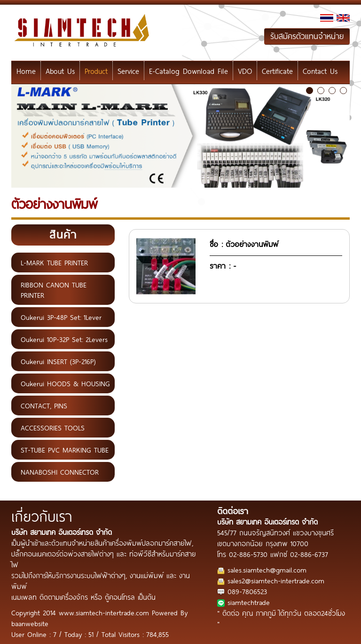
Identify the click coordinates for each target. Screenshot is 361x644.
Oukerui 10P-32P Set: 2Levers (64, 339)
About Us (60, 71)
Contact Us (320, 71)
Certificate (277, 71)
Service (128, 71)
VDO (245, 71)
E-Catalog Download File (188, 71)
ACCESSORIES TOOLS (53, 428)
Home (26, 71)
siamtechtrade (249, 602)
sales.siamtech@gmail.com (267, 569)
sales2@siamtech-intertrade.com (276, 580)
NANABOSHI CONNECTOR (60, 472)
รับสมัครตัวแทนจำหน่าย (307, 36)
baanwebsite (30, 623)
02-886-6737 (309, 554)
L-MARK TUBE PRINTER (54, 262)
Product (96, 71)
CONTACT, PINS (44, 405)
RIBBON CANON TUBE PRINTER (54, 290)
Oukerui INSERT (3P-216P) (58, 361)
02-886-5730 (248, 554)
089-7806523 (247, 591)
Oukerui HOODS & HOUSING (65, 383)
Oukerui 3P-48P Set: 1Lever (61, 317)
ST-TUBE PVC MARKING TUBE (65, 450)
